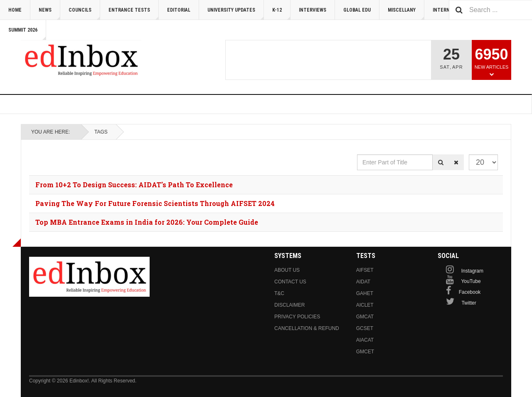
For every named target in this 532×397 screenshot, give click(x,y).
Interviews (313, 10)
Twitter (469, 303)
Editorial (179, 10)
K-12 (281, 14)
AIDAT (363, 282)
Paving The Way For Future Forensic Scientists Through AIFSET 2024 (155, 203)
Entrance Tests (134, 14)
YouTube (471, 281)
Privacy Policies (297, 317)
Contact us (290, 282)
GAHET (365, 293)
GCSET (365, 328)
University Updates (236, 14)
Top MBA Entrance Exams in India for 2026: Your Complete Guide (147, 222)
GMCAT (365, 317)
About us (287, 270)
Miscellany (406, 14)
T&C (279, 293)
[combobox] (490, 10)
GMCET (365, 352)
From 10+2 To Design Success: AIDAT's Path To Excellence (134, 185)
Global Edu (357, 10)
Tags (101, 132)
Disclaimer (289, 305)
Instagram (472, 271)
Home (15, 10)
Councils (84, 14)
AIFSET (365, 270)
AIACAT (365, 340)
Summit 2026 (27, 33)
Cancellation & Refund (307, 328)
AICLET (365, 305)
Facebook (470, 292)
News (49, 14)
